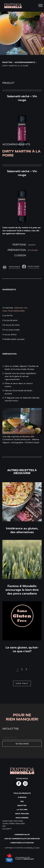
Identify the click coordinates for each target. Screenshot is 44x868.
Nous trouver (22, 814)
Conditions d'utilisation (22, 843)
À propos (22, 797)
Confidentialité (22, 835)
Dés (4, 826)
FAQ (22, 801)
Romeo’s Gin (28, 437)
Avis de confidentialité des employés (22, 839)
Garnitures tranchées (13, 821)
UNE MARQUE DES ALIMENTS (25, 858)
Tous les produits (22, 793)
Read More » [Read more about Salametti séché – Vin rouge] (22, 90)
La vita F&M (22, 810)
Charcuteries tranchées (14, 824)
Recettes (7, 62)
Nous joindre (22, 818)
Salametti (7, 829)
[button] (30, 267)
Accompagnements (25, 62)
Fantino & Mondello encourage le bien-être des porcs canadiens (22, 590)
